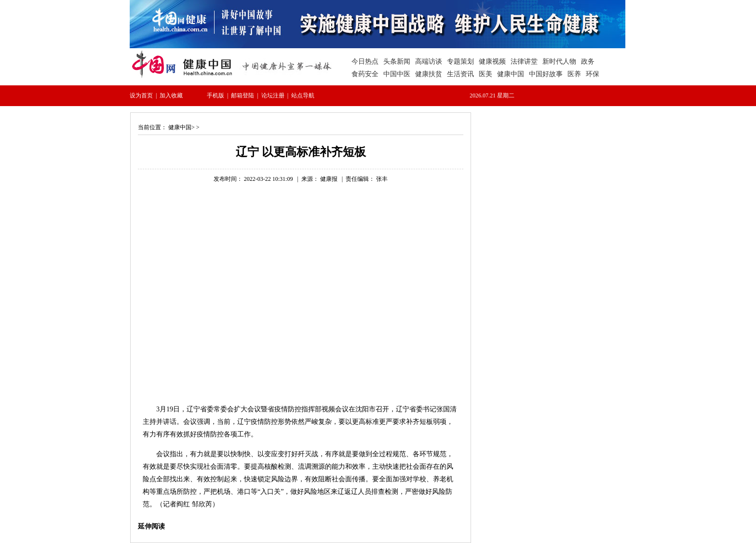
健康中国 (180, 127)
